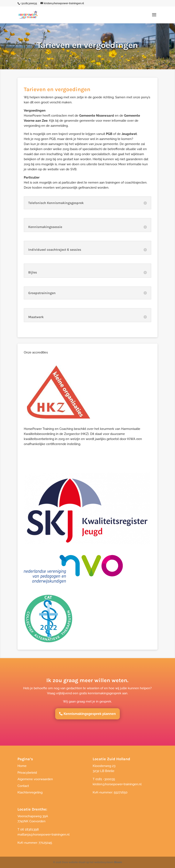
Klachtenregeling (30, 792)
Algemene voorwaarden (35, 779)
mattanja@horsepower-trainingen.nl (43, 835)
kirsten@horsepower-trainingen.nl (117, 784)
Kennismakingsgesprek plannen (90, 714)
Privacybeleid (27, 773)
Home (22, 766)
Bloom (118, 862)
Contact (23, 786)
